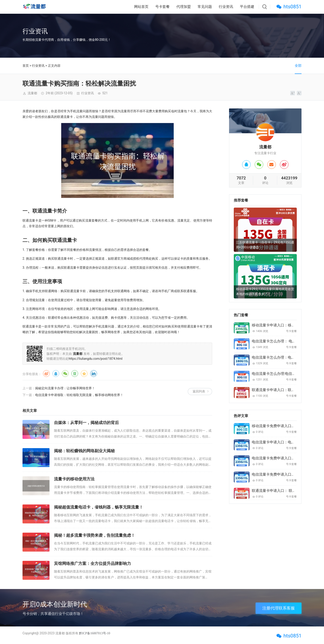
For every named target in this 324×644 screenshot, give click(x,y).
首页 (26, 66)
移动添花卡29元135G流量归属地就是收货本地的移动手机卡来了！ (265, 291)
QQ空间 (84, 374)
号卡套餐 (162, 7)
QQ (56, 374)
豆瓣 (75, 374)
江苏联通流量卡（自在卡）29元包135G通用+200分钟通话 (265, 245)
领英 (94, 374)
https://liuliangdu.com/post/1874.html (96, 359)
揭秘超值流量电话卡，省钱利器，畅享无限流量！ (99, 507)
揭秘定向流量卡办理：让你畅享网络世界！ (65, 388)
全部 (298, 66)
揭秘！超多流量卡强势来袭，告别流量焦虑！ (94, 535)
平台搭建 (247, 7)
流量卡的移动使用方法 (74, 479)
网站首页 (141, 7)
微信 (65, 374)
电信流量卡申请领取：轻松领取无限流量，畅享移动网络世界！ (79, 395)
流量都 (60, 633)
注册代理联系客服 (279, 608)
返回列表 (199, 391)
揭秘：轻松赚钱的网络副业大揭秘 (84, 451)
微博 (46, 374)
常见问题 (205, 7)
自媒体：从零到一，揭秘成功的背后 (86, 423)
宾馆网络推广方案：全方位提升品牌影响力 (92, 563)
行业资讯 (226, 7)
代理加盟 (184, 7)
